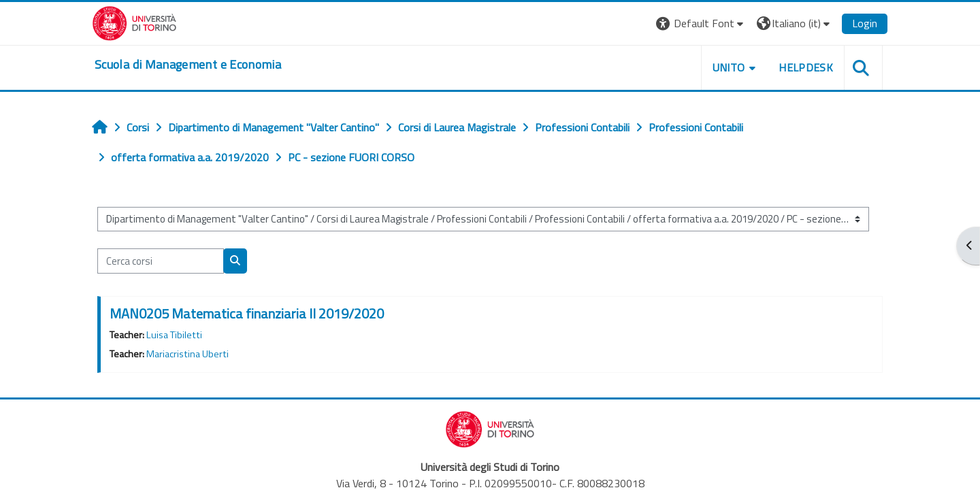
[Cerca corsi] (161, 261)
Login (865, 23)
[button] (701, 23)
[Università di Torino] (134, 22)
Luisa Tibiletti (174, 335)
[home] (188, 65)
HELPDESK (806, 67)
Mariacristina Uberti (187, 354)
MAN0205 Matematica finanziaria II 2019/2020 (247, 313)
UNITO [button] (729, 67)
